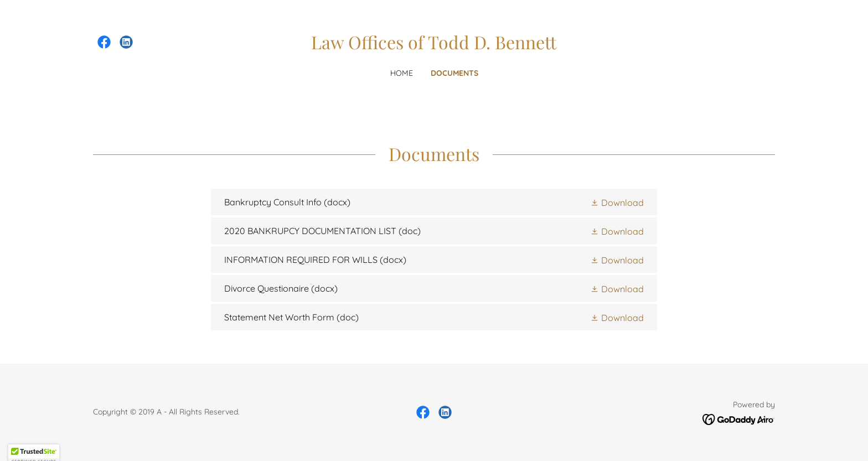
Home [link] (402, 73)
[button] (617, 202)
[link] (104, 42)
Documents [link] (454, 73)
